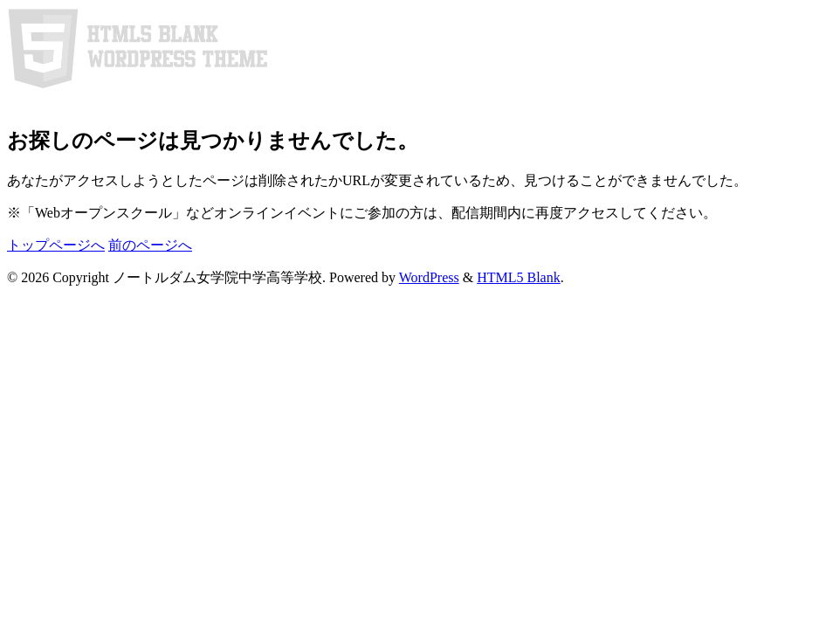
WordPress (429, 277)
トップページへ (56, 245)
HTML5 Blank (519, 277)
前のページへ (150, 245)
